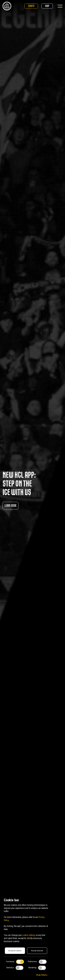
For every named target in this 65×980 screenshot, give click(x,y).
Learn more (10, 506)
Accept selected (37, 951)
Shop (47, 6)
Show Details (42, 975)
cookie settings (29, 935)
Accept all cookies (15, 951)
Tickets (31, 6)
